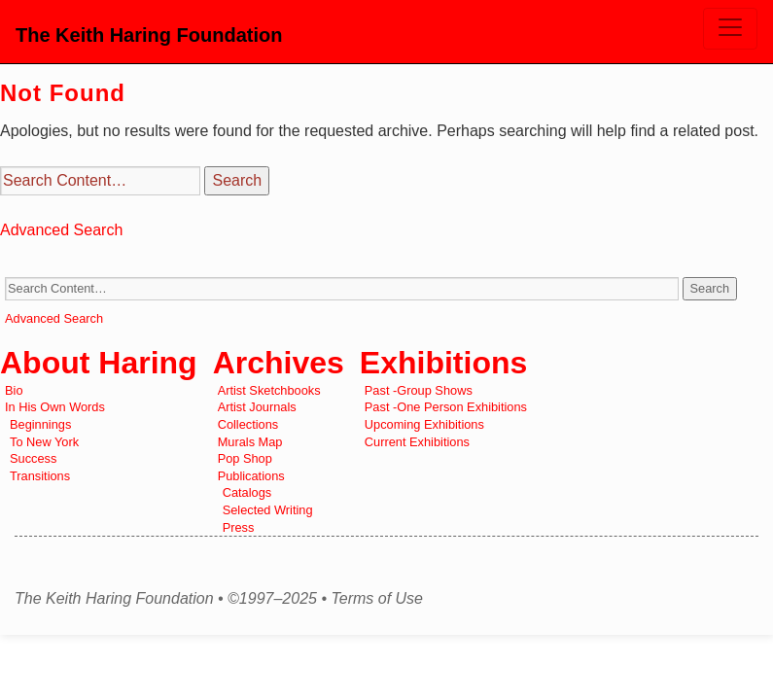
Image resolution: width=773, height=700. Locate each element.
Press (239, 527)
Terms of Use (377, 599)
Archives (279, 363)
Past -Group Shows (419, 390)
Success (33, 458)
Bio (14, 390)
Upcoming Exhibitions (424, 424)
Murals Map (250, 442)
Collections (248, 424)
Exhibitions (443, 363)
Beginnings (40, 424)
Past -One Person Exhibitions (446, 407)
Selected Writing (268, 510)
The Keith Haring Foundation (149, 35)
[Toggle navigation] (730, 29)
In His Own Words (55, 407)
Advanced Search (61, 230)
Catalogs (247, 492)
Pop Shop (245, 458)
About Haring (99, 363)
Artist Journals (257, 407)
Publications (251, 476)
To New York (44, 442)
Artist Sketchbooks (269, 390)
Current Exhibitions (417, 442)
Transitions (40, 476)
